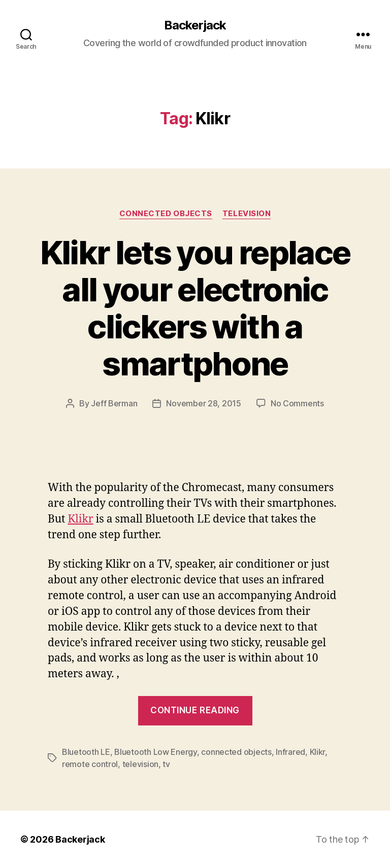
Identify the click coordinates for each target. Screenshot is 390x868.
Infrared (290, 752)
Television (247, 214)
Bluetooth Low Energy (156, 752)
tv (166, 764)
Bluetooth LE (86, 752)
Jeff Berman (114, 403)
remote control (90, 764)
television (140, 764)
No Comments (297, 403)
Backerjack (195, 25)
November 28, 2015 (203, 403)
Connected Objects (166, 214)
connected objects (236, 752)
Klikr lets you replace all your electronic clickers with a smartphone (195, 308)
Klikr (80, 519)
